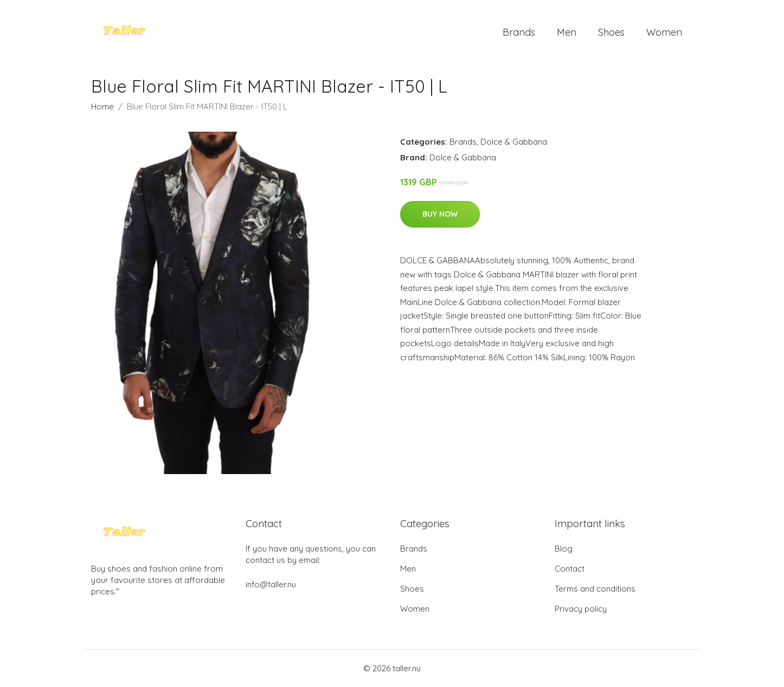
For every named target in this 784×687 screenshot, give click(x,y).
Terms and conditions (595, 589)
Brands (519, 32)
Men (567, 32)
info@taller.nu (271, 584)
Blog (564, 549)
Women (664, 32)
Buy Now (440, 214)
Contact (570, 569)
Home (102, 106)
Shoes (611, 32)
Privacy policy (581, 609)
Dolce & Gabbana (514, 142)
